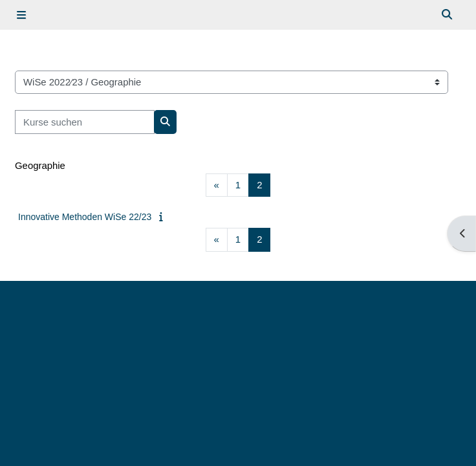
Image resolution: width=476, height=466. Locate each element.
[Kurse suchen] (85, 122)
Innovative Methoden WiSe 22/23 (85, 217)
